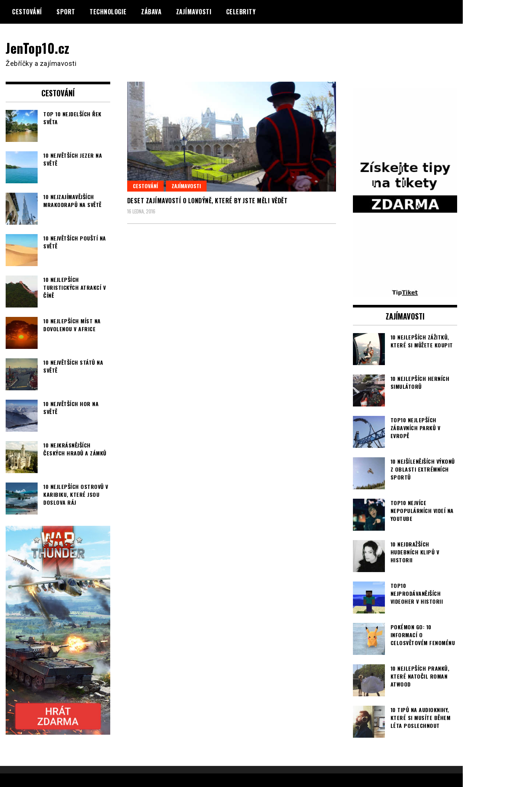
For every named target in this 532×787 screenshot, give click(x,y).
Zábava (151, 12)
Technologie (108, 12)
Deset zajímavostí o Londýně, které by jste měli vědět (207, 201)
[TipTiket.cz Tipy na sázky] (405, 292)
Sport (66, 12)
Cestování (27, 12)
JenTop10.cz (38, 48)
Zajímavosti (194, 12)
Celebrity (241, 12)
